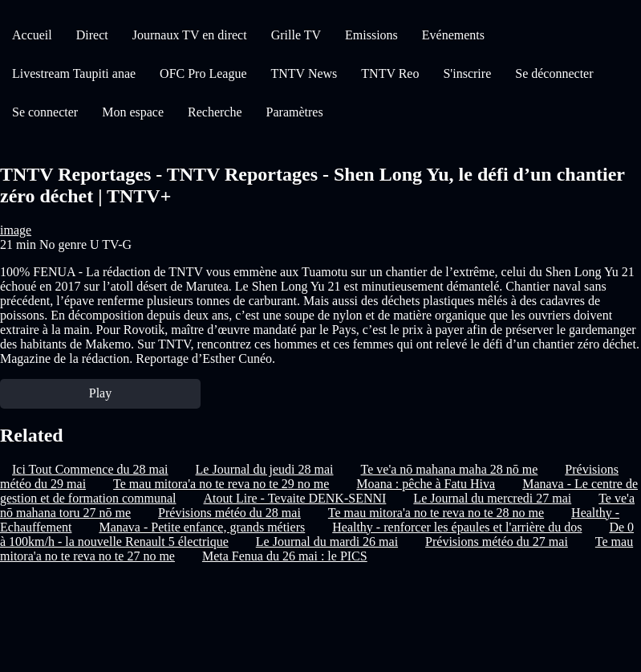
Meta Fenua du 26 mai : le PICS (285, 556)
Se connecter (45, 112)
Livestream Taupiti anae (74, 73)
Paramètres (295, 112)
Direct (92, 35)
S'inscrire (467, 73)
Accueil (32, 35)
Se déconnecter (554, 73)
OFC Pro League (203, 73)
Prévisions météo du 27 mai (497, 542)
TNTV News (304, 73)
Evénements (453, 35)
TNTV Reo (390, 73)
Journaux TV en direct (190, 35)
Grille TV (296, 35)
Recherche (215, 112)
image (16, 230)
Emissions (371, 35)
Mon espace (133, 112)
